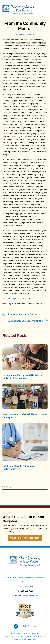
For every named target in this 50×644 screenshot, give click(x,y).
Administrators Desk (25, 35)
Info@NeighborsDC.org (28, 595)
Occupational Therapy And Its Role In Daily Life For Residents (22, 377)
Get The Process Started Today (25, 538)
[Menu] (45, 3)
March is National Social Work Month (25, 321)
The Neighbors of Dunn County (24, 633)
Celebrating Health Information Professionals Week (19, 467)
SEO (28, 636)
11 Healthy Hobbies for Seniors (22, 314)
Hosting (35, 636)
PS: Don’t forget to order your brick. (18, 298)
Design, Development (18, 636)
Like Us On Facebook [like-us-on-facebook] (25, 626)
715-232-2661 (28, 586)
